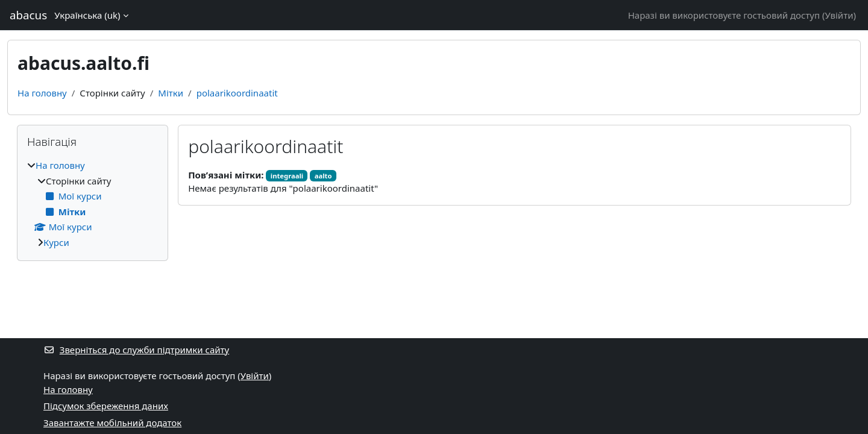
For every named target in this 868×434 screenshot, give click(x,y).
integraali (287, 176)
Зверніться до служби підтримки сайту (136, 350)
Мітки (171, 93)
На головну (42, 93)
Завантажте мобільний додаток (112, 423)
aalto (323, 176)
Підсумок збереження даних (106, 406)
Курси (56, 242)
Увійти (839, 15)
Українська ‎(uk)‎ (87, 15)
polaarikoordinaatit (237, 93)
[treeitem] (93, 204)
